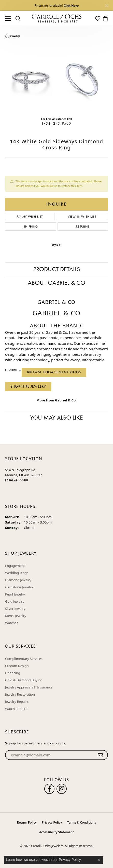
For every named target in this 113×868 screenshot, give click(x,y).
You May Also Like (56, 417)
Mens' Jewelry (16, 616)
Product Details (57, 269)
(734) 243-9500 (57, 123)
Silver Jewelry (15, 609)
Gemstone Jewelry (19, 587)
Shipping (31, 227)
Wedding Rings (17, 573)
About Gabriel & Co (56, 283)
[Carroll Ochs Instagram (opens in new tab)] (62, 789)
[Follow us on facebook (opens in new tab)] (49, 789)
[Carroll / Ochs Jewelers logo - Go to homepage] (56, 19)
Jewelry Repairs (17, 701)
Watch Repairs (16, 709)
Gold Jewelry (15, 601)
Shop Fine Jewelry (28, 386)
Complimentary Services (24, 659)
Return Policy (27, 822)
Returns (83, 227)
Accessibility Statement (56, 832)
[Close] (107, 5)
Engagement (15, 566)
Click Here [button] (71, 5)
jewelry (14, 36)
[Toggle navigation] (8, 18)
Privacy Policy (52, 822)
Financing (13, 673)
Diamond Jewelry (18, 580)
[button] (18, 18)
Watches (12, 623)
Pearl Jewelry (15, 594)
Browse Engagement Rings (54, 372)
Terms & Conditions (82, 822)
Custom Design (17, 666)
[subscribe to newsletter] (100, 755)
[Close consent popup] (99, 860)
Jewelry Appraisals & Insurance (29, 687)
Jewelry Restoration (20, 694)
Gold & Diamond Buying (24, 680)
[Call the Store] (17, 480)
